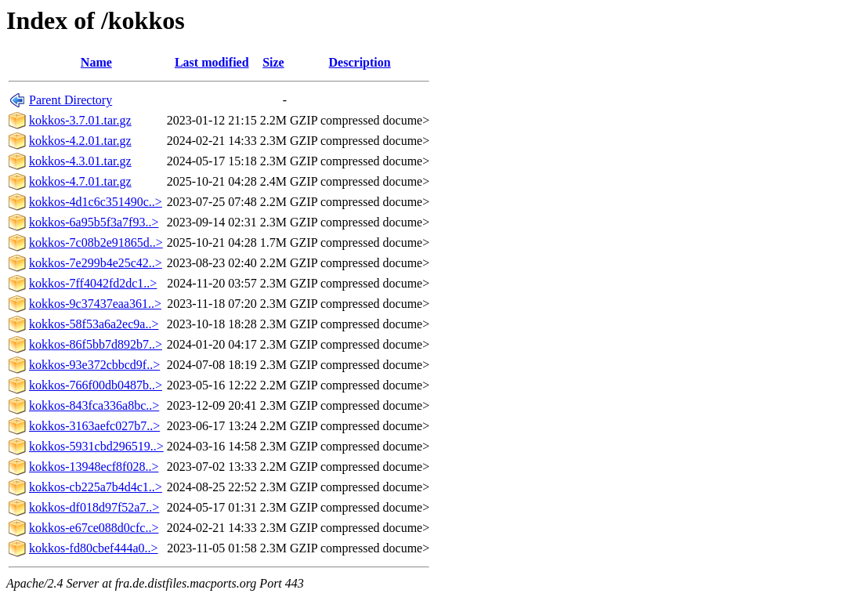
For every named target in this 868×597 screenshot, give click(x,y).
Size (273, 62)
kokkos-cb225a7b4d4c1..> (96, 487)
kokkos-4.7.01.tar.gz (80, 181)
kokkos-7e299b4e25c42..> (96, 263)
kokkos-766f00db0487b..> (96, 385)
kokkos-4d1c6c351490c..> (96, 202)
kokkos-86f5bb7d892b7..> (96, 344)
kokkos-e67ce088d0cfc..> (94, 528)
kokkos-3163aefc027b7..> (94, 426)
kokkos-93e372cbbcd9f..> (94, 365)
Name (96, 62)
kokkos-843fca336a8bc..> (94, 405)
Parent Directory (71, 100)
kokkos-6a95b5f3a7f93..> (94, 222)
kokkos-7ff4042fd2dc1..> (93, 283)
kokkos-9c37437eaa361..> (95, 304)
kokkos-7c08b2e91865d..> (96, 242)
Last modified (212, 62)
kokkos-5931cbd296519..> (96, 446)
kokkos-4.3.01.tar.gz (80, 161)
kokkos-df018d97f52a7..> (94, 507)
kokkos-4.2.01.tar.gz (80, 141)
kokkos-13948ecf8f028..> (94, 467)
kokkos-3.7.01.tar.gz (80, 120)
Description (360, 62)
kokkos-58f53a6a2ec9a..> (94, 324)
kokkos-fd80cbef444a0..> (94, 548)
